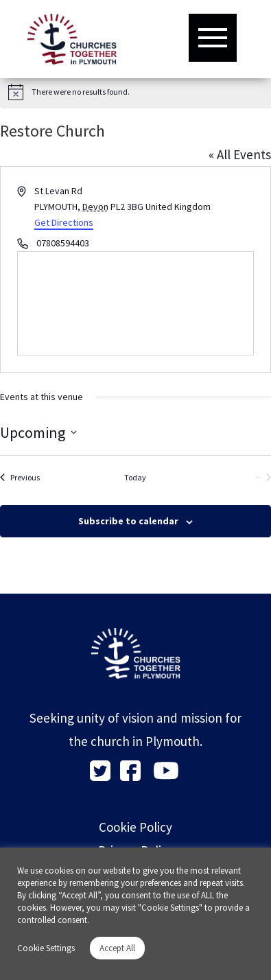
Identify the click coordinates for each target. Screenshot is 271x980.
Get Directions (64, 222)
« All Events (240, 154)
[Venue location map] (135, 303)
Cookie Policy (135, 827)
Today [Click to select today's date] (135, 477)
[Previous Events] (20, 478)
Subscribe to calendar (128, 521)
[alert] (135, 92)
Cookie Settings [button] (46, 948)
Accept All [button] (117, 948)
